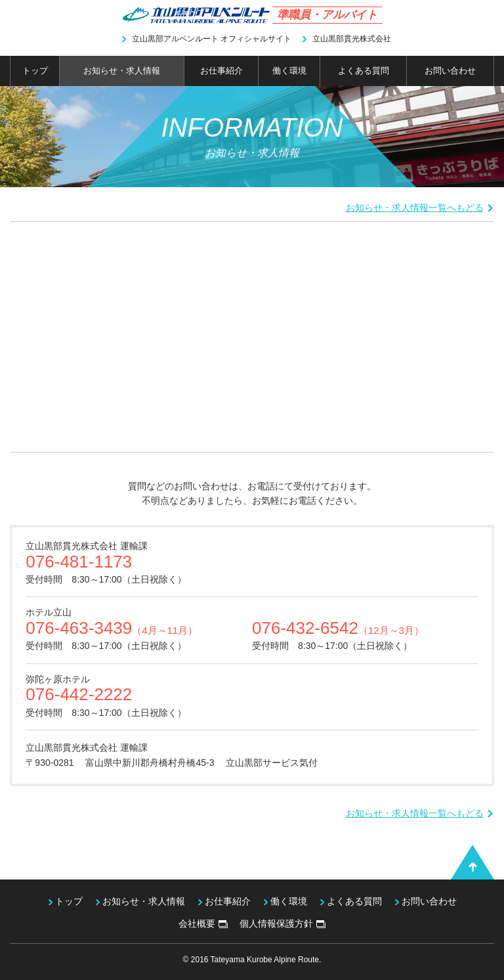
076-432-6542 (338, 628)
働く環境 (289, 71)
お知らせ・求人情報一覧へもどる (420, 208)
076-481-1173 (79, 562)
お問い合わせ (450, 71)
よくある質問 (364, 71)
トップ (35, 71)
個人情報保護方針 (283, 924)
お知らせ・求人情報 (122, 71)
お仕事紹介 (221, 71)
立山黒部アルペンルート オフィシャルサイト (206, 39)
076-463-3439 (112, 628)
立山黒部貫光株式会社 (346, 39)
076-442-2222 (79, 694)
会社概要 (203, 924)
